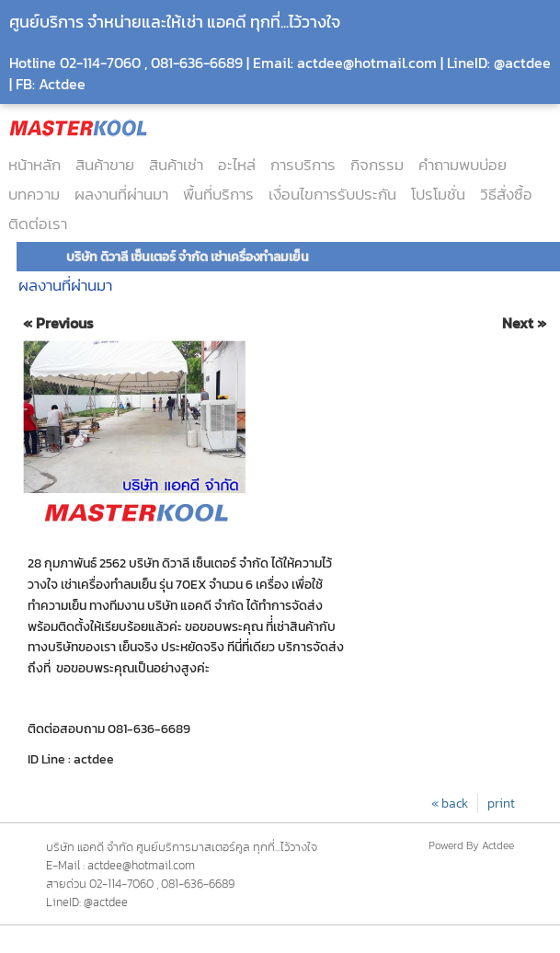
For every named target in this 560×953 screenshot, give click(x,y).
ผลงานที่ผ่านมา (121, 194)
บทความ (34, 194)
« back (450, 803)
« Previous (58, 323)
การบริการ (303, 165)
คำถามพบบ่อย (463, 165)
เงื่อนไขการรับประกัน (332, 194)
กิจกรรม (377, 165)
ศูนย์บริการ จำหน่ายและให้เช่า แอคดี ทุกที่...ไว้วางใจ (175, 22)
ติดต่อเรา (38, 224)
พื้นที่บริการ (218, 194)
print (501, 803)
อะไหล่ (237, 165)
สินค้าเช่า (176, 165)
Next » (524, 323)
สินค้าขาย (105, 165)
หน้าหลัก (34, 165)
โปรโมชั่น (438, 194)
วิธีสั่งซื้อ (506, 194)
